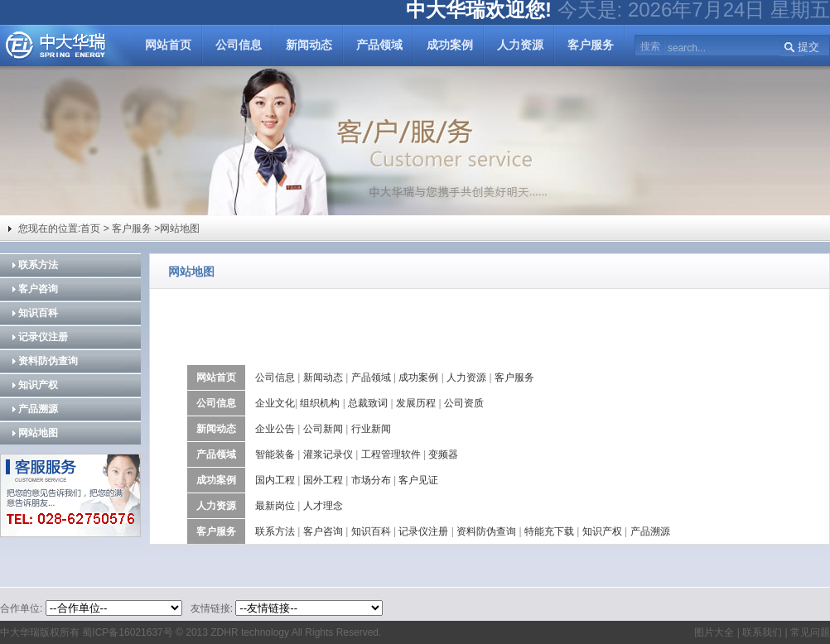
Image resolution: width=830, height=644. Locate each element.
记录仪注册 (43, 337)
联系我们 (761, 632)
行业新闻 (371, 429)
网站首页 (168, 45)
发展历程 (416, 403)
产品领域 (379, 45)
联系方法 (38, 265)
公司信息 (239, 45)
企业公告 (275, 429)
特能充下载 (549, 531)
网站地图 (38, 433)
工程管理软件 (391, 454)
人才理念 (323, 506)
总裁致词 (368, 403)
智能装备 (275, 454)
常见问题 (810, 632)
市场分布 (371, 480)
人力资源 (520, 45)
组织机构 (320, 403)
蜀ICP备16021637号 (127, 632)
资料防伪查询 (48, 361)
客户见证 (418, 480)
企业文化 (275, 403)
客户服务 (591, 45)
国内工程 (275, 480)
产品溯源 (38, 409)
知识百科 (38, 313)
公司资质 (464, 403)
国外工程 (323, 480)
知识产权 (38, 385)
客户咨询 (38, 289)
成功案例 (450, 45)
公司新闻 (323, 429)
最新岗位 (275, 506)
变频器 (443, 454)
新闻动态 (309, 45)
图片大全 (714, 632)
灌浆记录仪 (328, 454)
